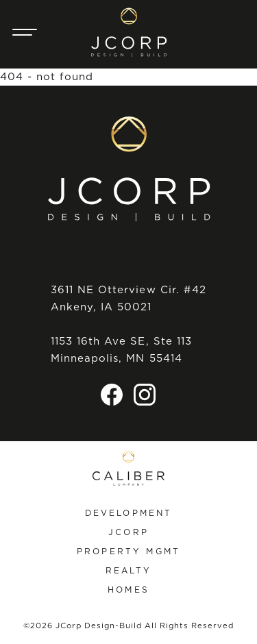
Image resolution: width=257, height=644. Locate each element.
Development (129, 513)
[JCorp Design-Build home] (129, 32)
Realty (129, 570)
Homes (128, 590)
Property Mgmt (128, 551)
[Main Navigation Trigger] (25, 32)
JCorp (128, 532)
